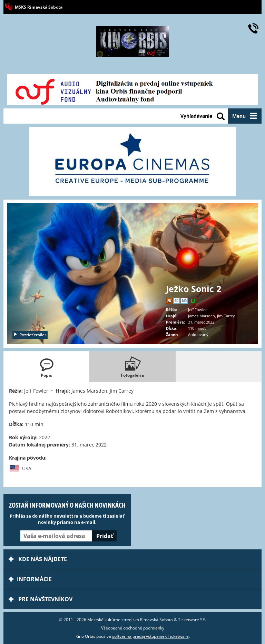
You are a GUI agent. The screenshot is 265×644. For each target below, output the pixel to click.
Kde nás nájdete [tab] (38, 559)
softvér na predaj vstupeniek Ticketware (150, 636)
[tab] (46, 367)
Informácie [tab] (30, 579)
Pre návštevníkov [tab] (41, 599)
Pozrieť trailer (30, 335)
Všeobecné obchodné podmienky (133, 628)
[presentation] (46, 367)
